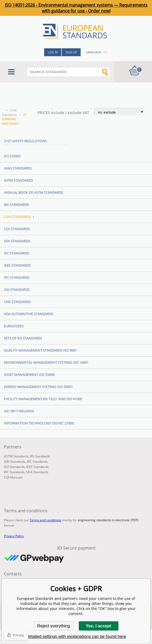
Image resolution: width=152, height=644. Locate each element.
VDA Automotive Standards (29, 314)
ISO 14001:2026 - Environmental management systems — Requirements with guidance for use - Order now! (76, 8)
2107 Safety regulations (26, 141)
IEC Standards (17, 253)
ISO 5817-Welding (19, 411)
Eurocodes (14, 326)
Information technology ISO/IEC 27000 (39, 423)
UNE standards (17, 302)
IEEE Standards (17, 265)
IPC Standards (17, 277)
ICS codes (12, 156)
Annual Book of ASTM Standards (34, 192)
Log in (53, 52)
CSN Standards (9, 112)
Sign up (71, 52)
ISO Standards (17, 290)
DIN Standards (17, 241)
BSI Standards (17, 205)
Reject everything (54, 626)
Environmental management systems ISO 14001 (46, 362)
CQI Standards (17, 229)
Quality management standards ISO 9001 (40, 350)
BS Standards (40, 456)
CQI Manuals (13, 477)
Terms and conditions (45, 520)
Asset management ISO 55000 (29, 375)
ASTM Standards (19, 180)
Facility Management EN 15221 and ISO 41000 (43, 399)
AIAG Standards (18, 168)
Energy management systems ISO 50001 (38, 387)
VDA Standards (37, 472)
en (105, 52)
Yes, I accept (98, 626)
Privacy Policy (14, 536)
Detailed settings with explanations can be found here (76, 636)
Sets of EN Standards (23, 338)
